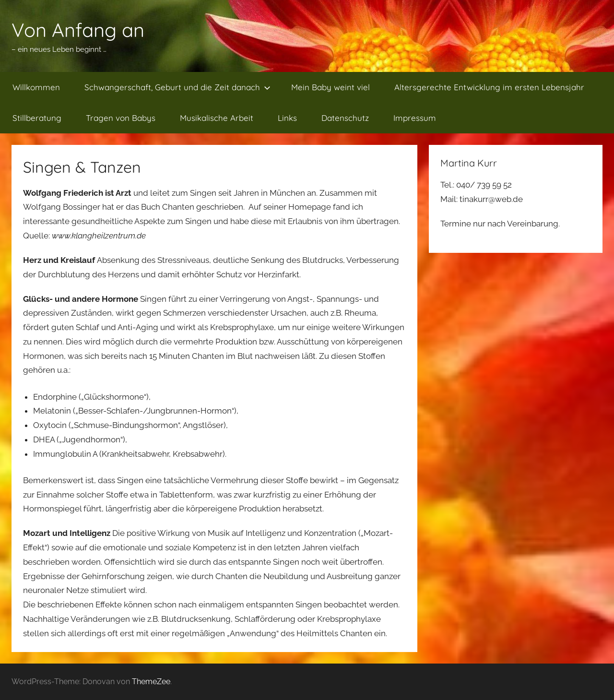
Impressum (415, 118)
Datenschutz (345, 118)
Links (287, 118)
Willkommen (36, 87)
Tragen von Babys (121, 118)
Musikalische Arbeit (217, 118)
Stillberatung (37, 118)
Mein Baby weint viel (331, 87)
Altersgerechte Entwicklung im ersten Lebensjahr (489, 87)
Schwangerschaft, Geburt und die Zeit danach (177, 87)
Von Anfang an (78, 30)
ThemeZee (151, 682)
